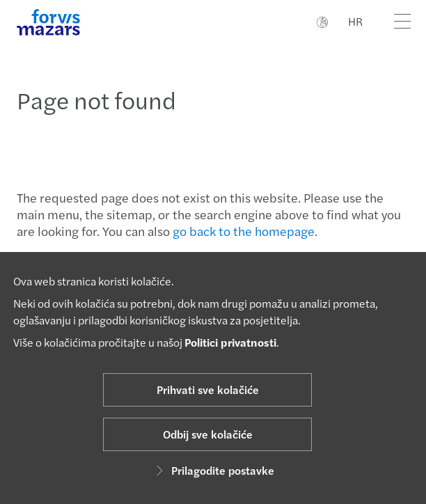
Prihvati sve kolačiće (208, 389)
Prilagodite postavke (213, 470)
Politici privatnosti (230, 342)
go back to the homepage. (245, 231)
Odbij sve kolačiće (208, 434)
